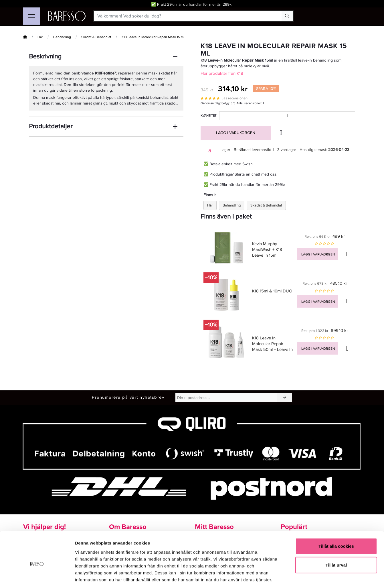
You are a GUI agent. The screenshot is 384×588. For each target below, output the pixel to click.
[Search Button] (287, 16)
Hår (40, 37)
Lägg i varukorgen (236, 133)
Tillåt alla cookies (336, 520)
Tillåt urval (336, 539)
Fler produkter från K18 (222, 73)
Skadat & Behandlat (96, 37)
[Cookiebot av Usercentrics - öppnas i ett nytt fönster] (37, 577)
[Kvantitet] (287, 116)
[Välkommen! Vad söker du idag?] (188, 16)
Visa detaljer (311, 577)
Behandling (62, 37)
